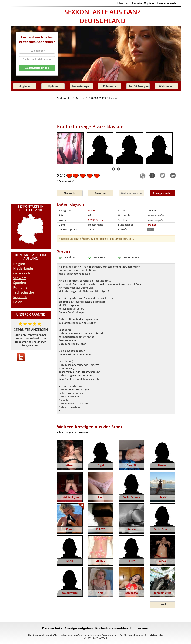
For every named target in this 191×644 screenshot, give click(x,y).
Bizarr (79, 98)
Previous (113, 169)
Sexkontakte (65, 98)
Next (119, 169)
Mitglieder (149, 3)
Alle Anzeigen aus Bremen (72, 432)
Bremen (152, 225)
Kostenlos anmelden (167, 3)
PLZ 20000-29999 (96, 98)
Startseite (137, 3)
